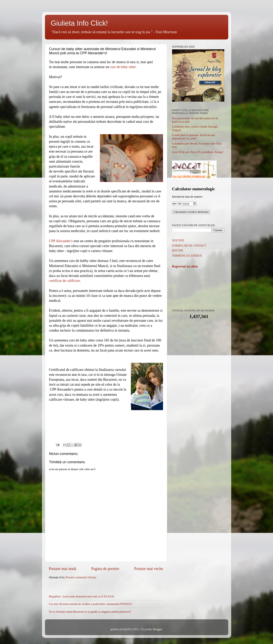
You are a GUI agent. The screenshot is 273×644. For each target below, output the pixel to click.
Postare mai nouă (63, 569)
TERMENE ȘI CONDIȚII (187, 256)
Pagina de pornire (105, 569)
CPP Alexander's (61, 241)
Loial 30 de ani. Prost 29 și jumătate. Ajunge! (198, 152)
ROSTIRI (178, 251)
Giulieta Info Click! (79, 23)
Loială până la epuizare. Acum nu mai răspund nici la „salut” (194, 137)
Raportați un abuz (185, 267)
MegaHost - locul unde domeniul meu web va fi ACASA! (82, 596)
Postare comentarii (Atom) (81, 577)
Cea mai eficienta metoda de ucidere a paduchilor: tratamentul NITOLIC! (91, 604)
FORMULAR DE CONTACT (189, 246)
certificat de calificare (65, 281)
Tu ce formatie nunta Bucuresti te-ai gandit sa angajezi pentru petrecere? (90, 612)
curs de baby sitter (123, 67)
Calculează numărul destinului (191, 212)
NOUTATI (178, 241)
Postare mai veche (149, 569)
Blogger (157, 629)
